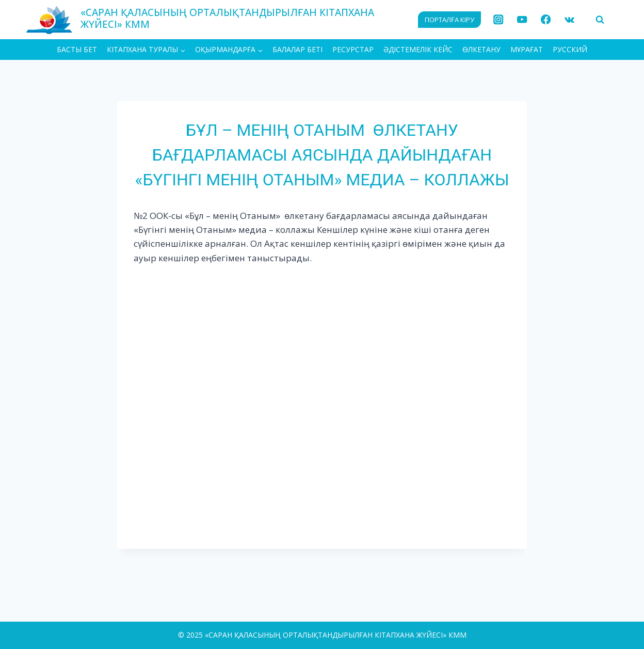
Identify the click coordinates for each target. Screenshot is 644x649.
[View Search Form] (600, 20)
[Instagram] (499, 20)
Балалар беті (297, 49)
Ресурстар (353, 49)
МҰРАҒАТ (527, 49)
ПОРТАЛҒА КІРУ (449, 20)
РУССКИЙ (570, 49)
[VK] (569, 20)
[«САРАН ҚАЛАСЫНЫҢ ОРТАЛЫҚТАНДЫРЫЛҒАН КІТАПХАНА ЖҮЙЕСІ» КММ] (216, 19)
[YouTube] (522, 20)
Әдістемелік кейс (418, 49)
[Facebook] (546, 20)
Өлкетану (481, 49)
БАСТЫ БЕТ (77, 49)
